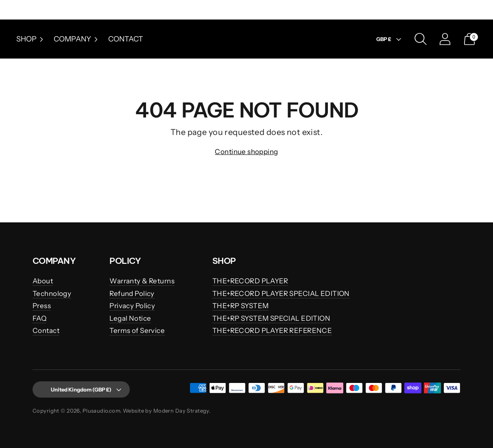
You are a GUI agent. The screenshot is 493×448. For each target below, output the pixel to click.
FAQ (39, 318)
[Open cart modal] (469, 39)
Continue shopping (246, 152)
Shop (31, 39)
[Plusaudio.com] (246, 39)
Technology (52, 294)
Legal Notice (130, 318)
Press (42, 306)
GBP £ (389, 39)
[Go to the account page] (445, 39)
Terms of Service (137, 331)
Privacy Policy (132, 306)
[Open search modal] (421, 39)
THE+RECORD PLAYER (250, 281)
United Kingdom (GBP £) (80, 389)
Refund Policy (132, 294)
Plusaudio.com (101, 411)
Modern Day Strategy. (182, 411)
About (43, 281)
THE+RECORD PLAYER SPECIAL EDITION (281, 294)
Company (77, 39)
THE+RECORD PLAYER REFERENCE (272, 331)
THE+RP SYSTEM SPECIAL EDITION (271, 318)
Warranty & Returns (142, 281)
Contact (126, 39)
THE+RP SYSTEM (241, 306)
